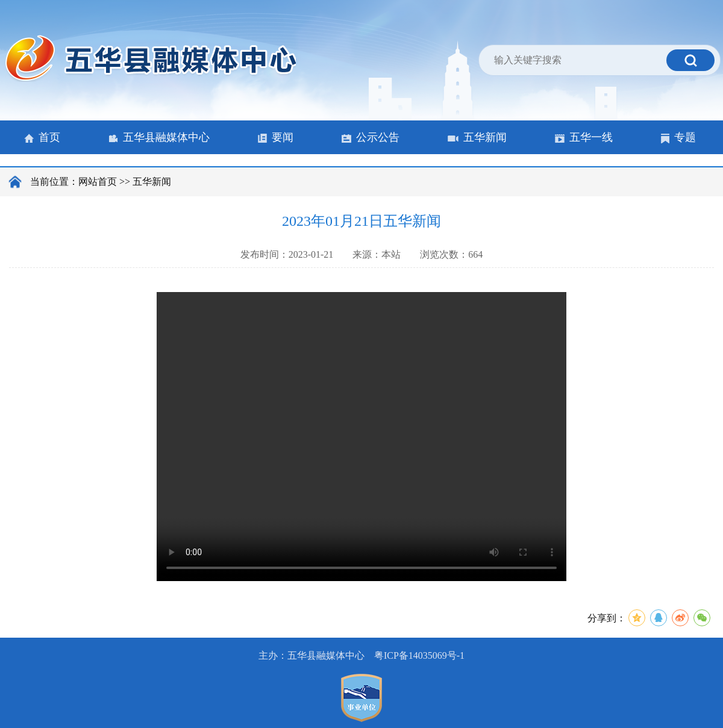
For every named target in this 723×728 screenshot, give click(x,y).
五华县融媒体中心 (159, 137)
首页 (42, 137)
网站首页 (98, 182)
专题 (678, 137)
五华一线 (584, 137)
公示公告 (371, 137)
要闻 (276, 137)
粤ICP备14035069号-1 (419, 655)
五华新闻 (477, 137)
